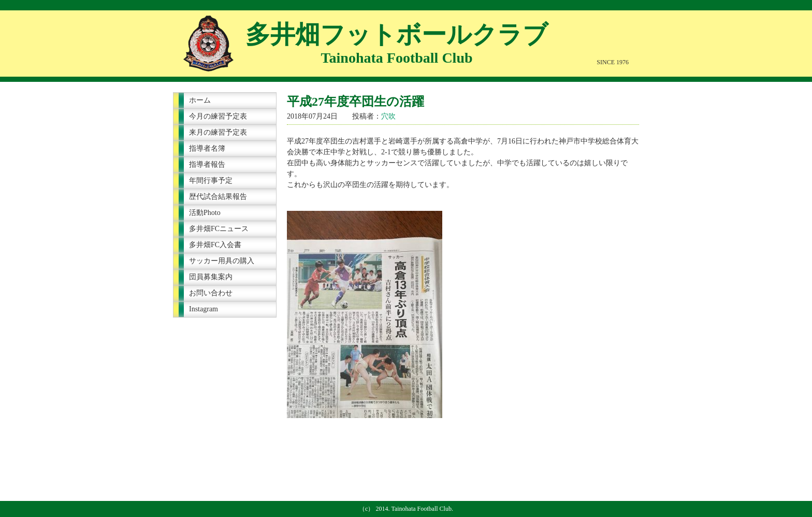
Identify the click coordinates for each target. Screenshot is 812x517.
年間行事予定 (211, 181)
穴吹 (388, 116)
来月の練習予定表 (218, 132)
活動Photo (205, 213)
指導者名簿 (207, 148)
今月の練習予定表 (218, 116)
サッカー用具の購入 (222, 261)
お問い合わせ (211, 293)
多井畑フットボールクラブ (397, 34)
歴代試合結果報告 (218, 197)
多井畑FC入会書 (215, 245)
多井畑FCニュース (219, 229)
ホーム (200, 100)
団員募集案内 (211, 277)
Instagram (204, 309)
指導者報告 (207, 164)
